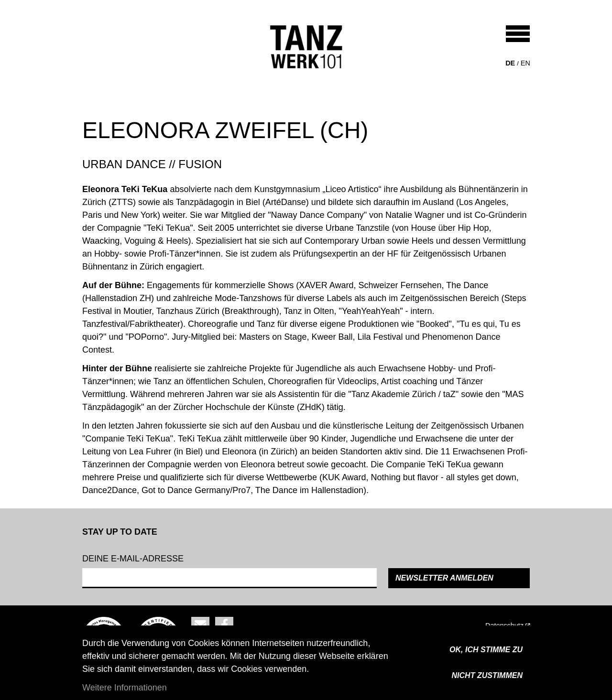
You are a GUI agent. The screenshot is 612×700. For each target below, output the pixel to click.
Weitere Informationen (125, 688)
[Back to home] (306, 47)
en (525, 63)
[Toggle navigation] (518, 34)
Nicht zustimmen (487, 675)
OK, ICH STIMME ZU (486, 650)
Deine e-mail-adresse (133, 559)
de (510, 63)
